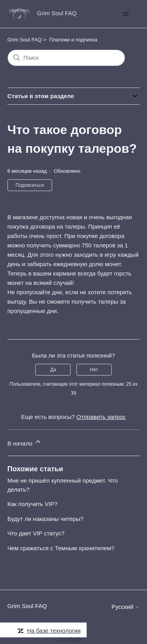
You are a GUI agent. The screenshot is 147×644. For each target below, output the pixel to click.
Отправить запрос (101, 417)
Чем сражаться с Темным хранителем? (61, 548)
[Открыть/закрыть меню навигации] (126, 14)
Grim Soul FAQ (24, 40)
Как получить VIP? (33, 504)
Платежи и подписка (73, 40)
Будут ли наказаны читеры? (45, 519)
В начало (25, 442)
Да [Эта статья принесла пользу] (53, 370)
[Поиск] (66, 58)
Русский (125, 607)
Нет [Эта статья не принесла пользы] (94, 370)
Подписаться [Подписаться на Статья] (30, 185)
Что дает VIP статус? (36, 533)
